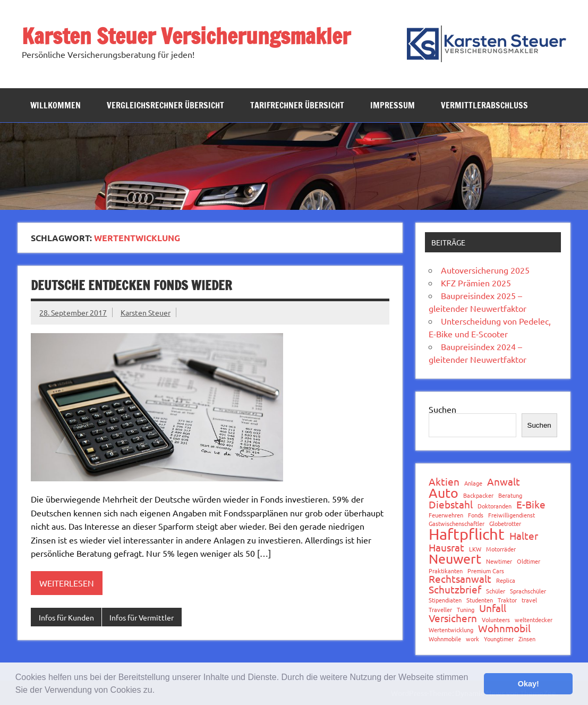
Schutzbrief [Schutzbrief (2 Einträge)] (455, 589)
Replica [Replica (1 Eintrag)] (506, 580)
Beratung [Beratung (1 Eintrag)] (510, 495)
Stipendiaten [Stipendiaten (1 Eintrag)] (445, 600)
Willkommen (56, 105)
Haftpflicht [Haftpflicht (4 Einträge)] (467, 534)
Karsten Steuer (146, 312)
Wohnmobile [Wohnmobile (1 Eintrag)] (445, 639)
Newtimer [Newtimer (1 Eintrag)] (499, 561)
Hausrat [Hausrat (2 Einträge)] (446, 547)
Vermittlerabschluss (484, 105)
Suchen (442, 409)
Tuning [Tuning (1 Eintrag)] (466, 610)
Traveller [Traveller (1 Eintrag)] (440, 610)
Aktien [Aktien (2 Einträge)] (444, 482)
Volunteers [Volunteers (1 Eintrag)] (496, 620)
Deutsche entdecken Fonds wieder (131, 285)
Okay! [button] (529, 684)
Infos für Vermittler (142, 617)
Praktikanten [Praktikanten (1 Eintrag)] (446, 571)
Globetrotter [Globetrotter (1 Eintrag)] (505, 524)
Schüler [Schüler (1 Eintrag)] (496, 591)
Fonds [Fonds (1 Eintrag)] (476, 515)
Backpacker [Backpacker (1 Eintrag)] (478, 495)
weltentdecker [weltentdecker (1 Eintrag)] (534, 620)
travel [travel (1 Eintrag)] (529, 600)
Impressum (393, 105)
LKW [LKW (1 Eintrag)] (475, 549)
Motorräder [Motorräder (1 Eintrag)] (501, 549)
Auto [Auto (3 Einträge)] (444, 493)
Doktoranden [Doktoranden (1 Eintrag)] (495, 506)
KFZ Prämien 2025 (476, 283)
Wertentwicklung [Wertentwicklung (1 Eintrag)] (451, 630)
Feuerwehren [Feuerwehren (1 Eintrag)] (446, 515)
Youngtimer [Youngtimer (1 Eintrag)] (499, 639)
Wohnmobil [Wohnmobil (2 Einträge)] (504, 628)
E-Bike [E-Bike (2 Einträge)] (531, 504)
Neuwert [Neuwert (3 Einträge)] (455, 559)
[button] (159, 691)
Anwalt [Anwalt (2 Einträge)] (504, 482)
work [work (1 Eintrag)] (472, 639)
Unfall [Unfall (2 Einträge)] (493, 608)
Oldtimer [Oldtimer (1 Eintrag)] (529, 561)
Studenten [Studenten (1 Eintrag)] (480, 600)
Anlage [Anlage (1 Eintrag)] (473, 483)
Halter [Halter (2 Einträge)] (524, 536)
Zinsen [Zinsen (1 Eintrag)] (527, 639)
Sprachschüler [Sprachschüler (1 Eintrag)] (528, 591)
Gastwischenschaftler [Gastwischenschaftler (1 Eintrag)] (457, 524)
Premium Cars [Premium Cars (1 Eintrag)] (486, 571)
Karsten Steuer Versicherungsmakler (186, 36)
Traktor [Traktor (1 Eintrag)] (507, 600)
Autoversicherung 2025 (485, 270)
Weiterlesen (67, 583)
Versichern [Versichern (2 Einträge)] (453, 618)
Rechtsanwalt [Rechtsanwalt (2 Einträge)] (460, 579)
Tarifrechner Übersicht (297, 105)
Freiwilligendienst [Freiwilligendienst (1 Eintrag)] (512, 515)
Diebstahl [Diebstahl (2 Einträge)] (451, 504)
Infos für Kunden (66, 617)
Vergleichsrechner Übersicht (165, 105)
